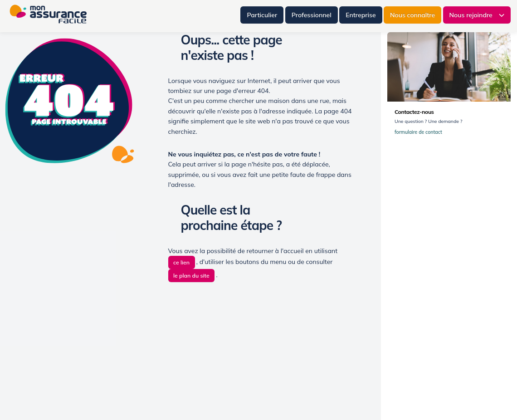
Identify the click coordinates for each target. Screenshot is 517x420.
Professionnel (312, 15)
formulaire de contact (420, 132)
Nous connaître (412, 15)
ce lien (181, 262)
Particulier (262, 15)
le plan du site (191, 276)
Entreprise (361, 15)
